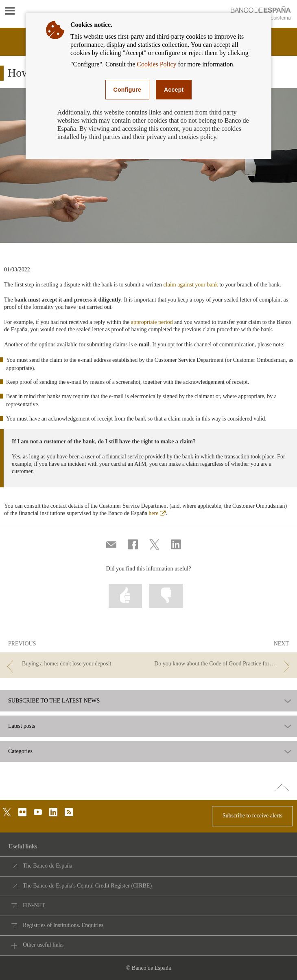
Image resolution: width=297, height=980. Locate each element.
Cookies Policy (156, 64)
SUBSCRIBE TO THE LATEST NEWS (54, 701)
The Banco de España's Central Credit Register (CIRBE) (87, 886)
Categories (20, 751)
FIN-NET (34, 905)
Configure (128, 90)
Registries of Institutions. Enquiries (63, 925)
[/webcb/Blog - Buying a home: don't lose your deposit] (73, 664)
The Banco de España (48, 866)
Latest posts (22, 726)
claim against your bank (191, 285)
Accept (174, 90)
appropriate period (152, 322)
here (157, 513)
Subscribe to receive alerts (252, 816)
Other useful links (43, 945)
